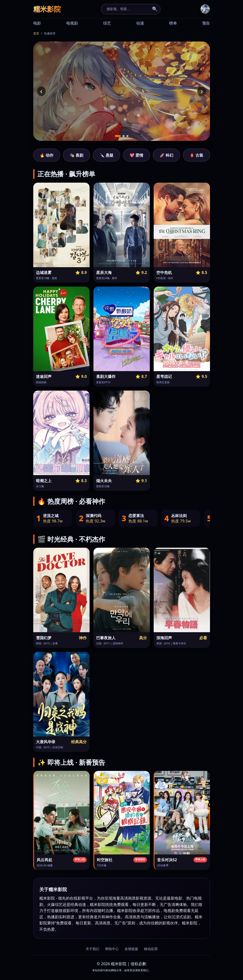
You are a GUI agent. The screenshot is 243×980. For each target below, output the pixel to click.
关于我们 (92, 949)
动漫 (140, 23)
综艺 (107, 23)
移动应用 (151, 949)
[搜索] (128, 9)
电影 (37, 23)
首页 (36, 34)
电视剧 (72, 23)
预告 (206, 23)
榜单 (173, 23)
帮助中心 (112, 949)
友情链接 (131, 949)
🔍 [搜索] (155, 9)
